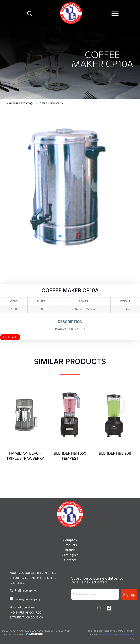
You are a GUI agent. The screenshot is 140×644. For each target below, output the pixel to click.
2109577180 (30, 591)
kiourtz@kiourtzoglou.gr (28, 599)
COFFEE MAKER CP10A (102, 59)
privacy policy (106, 635)
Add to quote (10, 337)
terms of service (126, 635)
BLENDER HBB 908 (115, 453)
